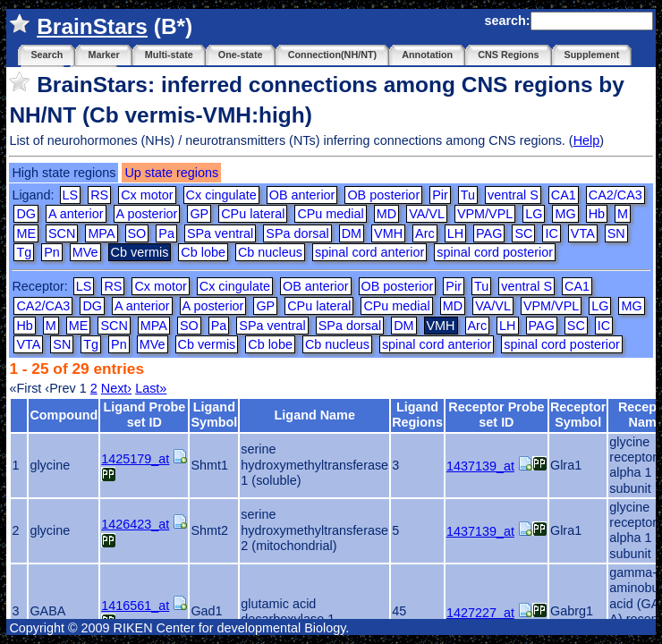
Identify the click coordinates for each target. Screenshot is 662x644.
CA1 (564, 195)
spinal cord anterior (369, 252)
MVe (85, 252)
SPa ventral (220, 233)
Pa (166, 233)
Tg (24, 252)
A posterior (147, 214)
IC (551, 233)
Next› (116, 388)
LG (534, 214)
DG (26, 214)
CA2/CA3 (615, 195)
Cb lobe (203, 252)
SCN (62, 233)
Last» (151, 388)
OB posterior (383, 195)
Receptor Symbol (578, 415)
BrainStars (92, 26)
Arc (425, 233)
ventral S (513, 195)
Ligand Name (315, 415)
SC (523, 233)
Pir (440, 195)
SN (616, 233)
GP (199, 214)
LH (455, 233)
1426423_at (135, 524)
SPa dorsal (297, 233)
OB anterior (302, 195)
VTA (583, 233)
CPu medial (330, 214)
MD (386, 214)
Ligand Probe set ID (144, 415)
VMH (388, 233)
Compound (64, 415)
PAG (489, 233)
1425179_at (135, 459)
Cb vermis (207, 344)
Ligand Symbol (214, 415)
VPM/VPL (485, 214)
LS (71, 195)
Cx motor (147, 195)
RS (99, 195)
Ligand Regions (417, 415)
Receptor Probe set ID (496, 415)
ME (26, 233)
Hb (597, 214)
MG (565, 214)
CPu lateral (253, 214)
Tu (468, 195)
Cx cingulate (221, 195)
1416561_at (135, 606)
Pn (52, 252)
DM (352, 233)
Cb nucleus (270, 252)
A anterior (76, 214)
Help (587, 140)
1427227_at (480, 613)
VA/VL (427, 214)
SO (137, 233)
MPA (101, 233)
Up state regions (171, 173)
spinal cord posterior (495, 252)
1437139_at (480, 466)
